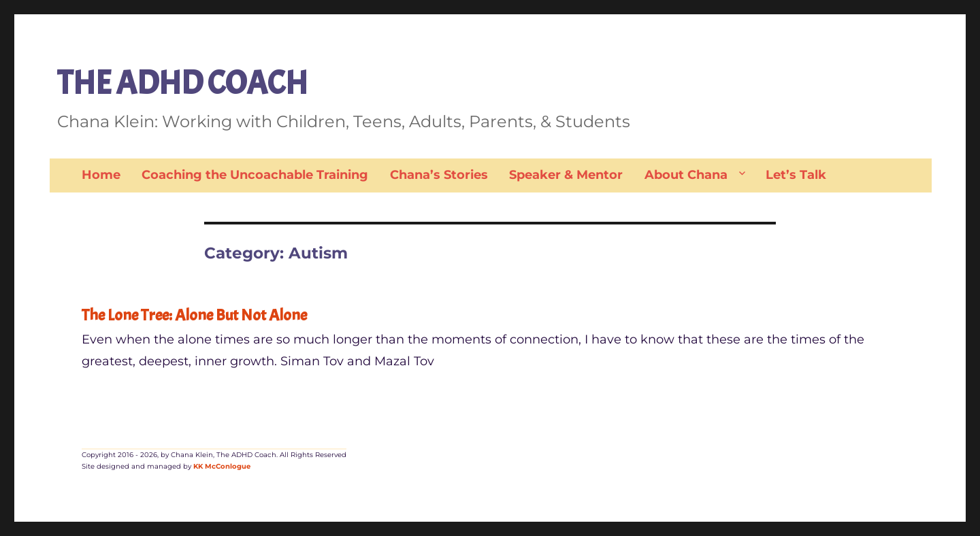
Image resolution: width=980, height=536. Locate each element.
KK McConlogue (222, 466)
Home (101, 175)
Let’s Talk (796, 175)
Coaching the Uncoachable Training (255, 175)
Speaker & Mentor (566, 175)
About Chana (686, 175)
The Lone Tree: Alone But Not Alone (194, 315)
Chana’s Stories (439, 175)
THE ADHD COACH (182, 83)
